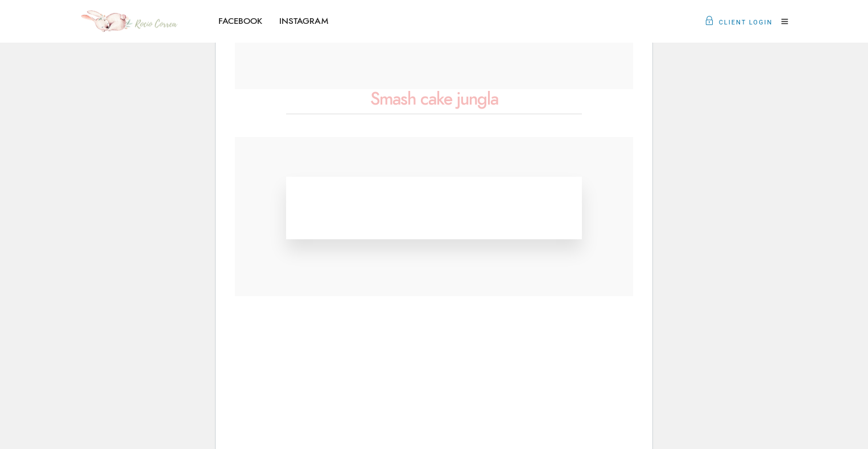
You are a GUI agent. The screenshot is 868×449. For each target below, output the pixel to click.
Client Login (739, 22)
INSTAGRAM (304, 21)
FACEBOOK (240, 21)
